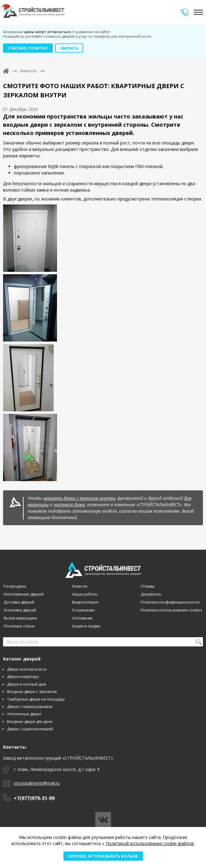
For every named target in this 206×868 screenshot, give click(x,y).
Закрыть (69, 48)
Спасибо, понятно (28, 48)
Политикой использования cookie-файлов (150, 843)
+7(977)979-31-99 (34, 798)
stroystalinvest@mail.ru (37, 783)
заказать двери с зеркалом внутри (79, 498)
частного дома (69, 505)
